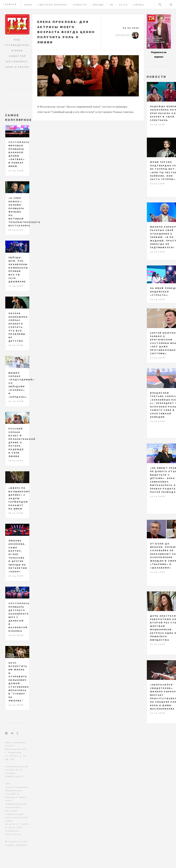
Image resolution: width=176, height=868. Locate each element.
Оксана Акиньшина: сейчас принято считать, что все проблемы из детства (19, 327)
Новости (80, 5)
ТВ (112, 5)
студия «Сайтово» (17, 845)
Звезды (98, 5)
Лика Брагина (123, 35)
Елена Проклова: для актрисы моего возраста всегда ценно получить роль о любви (66, 32)
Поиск (160, 4)
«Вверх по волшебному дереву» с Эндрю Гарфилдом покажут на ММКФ (19, 498)
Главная (10, 4)
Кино (28, 5)
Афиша (139, 5)
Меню (171, 4)
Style (123, 5)
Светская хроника (53, 5)
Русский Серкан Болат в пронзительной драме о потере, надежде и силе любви (22, 443)
